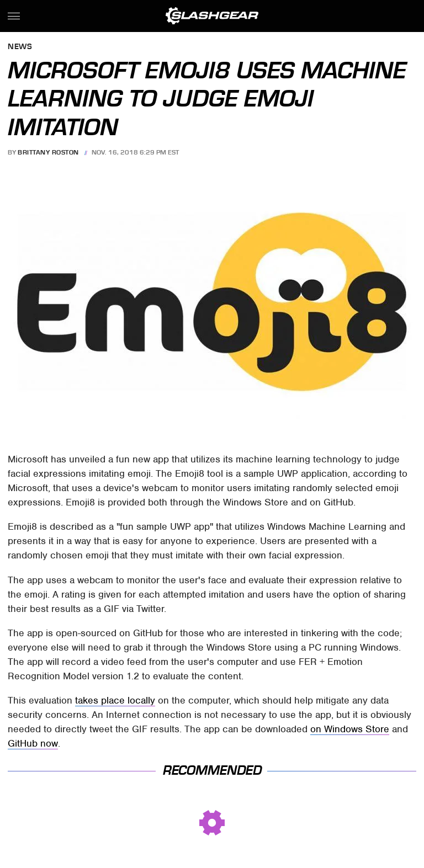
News (20, 47)
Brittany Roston (48, 152)
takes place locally (115, 700)
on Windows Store (350, 729)
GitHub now (33, 743)
